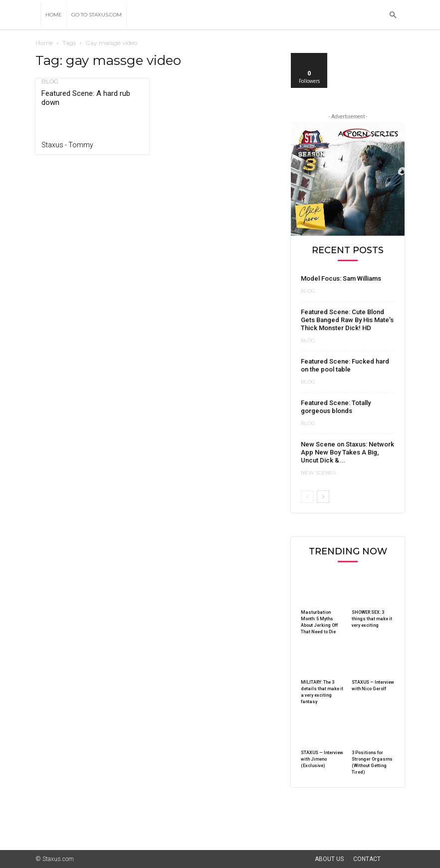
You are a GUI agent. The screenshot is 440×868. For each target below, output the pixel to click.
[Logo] (38, 15)
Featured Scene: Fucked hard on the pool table (345, 365)
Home (54, 15)
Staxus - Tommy (67, 145)
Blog (50, 81)
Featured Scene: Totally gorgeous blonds (336, 407)
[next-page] (323, 497)
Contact (367, 859)
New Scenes (318, 473)
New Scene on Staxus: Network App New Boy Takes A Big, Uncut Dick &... (347, 452)
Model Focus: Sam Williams (341, 278)
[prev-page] (307, 497)
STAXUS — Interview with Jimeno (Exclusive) (322, 759)
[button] (393, 15)
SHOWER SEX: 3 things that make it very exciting (372, 619)
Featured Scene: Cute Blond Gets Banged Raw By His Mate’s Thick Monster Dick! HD (347, 320)
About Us (329, 859)
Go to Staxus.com (97, 15)
